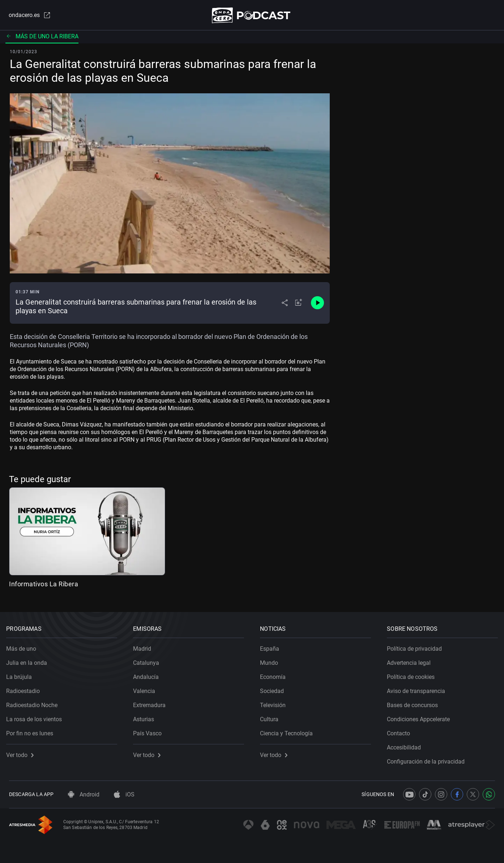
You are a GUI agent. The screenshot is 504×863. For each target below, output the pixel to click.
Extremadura (152, 703)
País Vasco (150, 731)
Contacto (401, 731)
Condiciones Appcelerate (421, 717)
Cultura (272, 717)
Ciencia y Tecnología (289, 731)
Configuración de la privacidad (429, 759)
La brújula (22, 674)
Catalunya (149, 660)
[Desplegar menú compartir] (285, 305)
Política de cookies (414, 674)
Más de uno (24, 646)
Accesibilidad (407, 745)
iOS (124, 794)
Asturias (146, 717)
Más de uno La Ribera (42, 38)
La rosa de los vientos (37, 717)
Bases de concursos (415, 703)
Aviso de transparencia (419, 688)
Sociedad (275, 688)
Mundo (272, 660)
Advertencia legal (412, 660)
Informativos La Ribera (44, 585)
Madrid (145, 646)
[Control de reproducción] (317, 305)
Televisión (276, 703)
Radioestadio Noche (35, 703)
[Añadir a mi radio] (299, 305)
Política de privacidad (417, 646)
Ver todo (23, 753)
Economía (276, 674)
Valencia (147, 688)
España (272, 646)
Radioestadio (26, 688)
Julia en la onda (29, 660)
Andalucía (149, 674)
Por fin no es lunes (33, 731)
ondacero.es (26, 16)
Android (84, 794)
